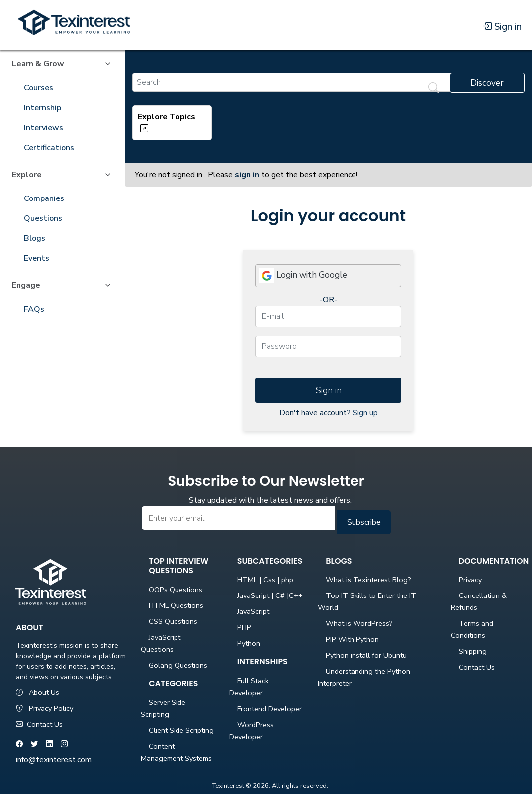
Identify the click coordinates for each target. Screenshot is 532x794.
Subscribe (364, 522)
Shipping (473, 651)
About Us (38, 692)
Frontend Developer (269, 709)
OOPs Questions (176, 590)
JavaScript (253, 611)
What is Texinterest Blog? (368, 580)
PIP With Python (352, 639)
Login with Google (303, 276)
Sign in (502, 27)
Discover (487, 83)
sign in (247, 175)
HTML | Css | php (265, 580)
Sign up (365, 413)
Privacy (470, 580)
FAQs (34, 309)
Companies (44, 198)
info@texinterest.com (54, 760)
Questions (43, 218)
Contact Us (39, 724)
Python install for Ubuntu (366, 655)
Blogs (35, 238)
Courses (39, 88)
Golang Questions (178, 665)
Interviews (44, 128)
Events (37, 258)
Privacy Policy (45, 708)
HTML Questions (176, 605)
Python (249, 643)
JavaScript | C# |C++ (270, 595)
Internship (43, 108)
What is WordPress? (359, 623)
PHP (244, 627)
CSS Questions (173, 621)
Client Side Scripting (181, 730)
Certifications (49, 148)
